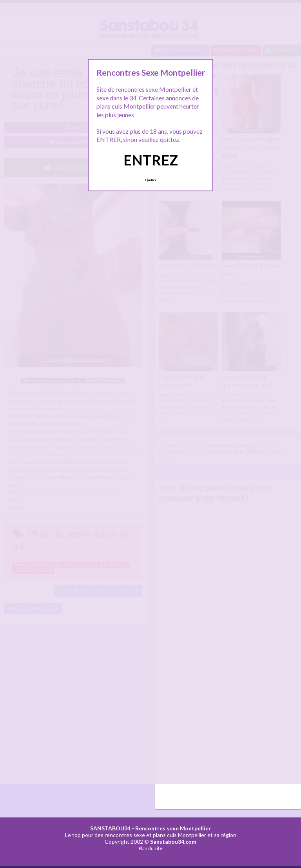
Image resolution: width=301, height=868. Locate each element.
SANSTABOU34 (110, 827)
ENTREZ (151, 160)
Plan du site (150, 848)
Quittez (151, 180)
